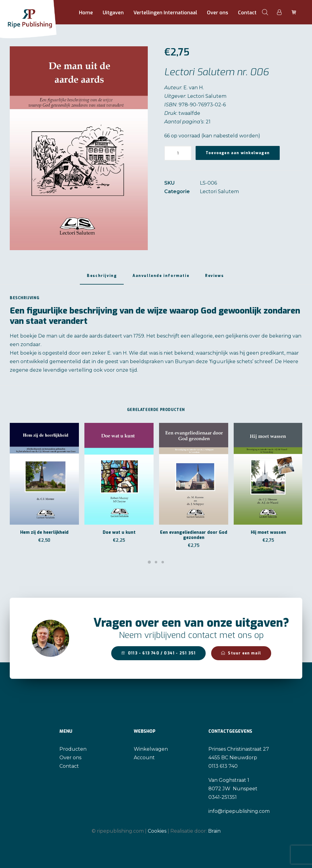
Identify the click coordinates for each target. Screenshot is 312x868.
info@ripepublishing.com (239, 811)
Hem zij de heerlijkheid (44, 532)
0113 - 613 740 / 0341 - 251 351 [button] (158, 653)
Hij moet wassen (268, 532)
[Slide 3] (163, 562)
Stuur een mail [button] (241, 653)
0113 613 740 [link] (223, 766)
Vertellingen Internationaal (165, 13)
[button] (79, 148)
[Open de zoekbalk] (265, 12)
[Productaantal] (178, 153)
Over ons (218, 13)
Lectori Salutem (219, 191)
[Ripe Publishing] (39, 12)
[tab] (161, 278)
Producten (73, 749)
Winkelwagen (151, 749)
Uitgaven (113, 13)
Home (86, 13)
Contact (247, 13)
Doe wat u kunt (119, 532)
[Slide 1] (149, 562)
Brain (214, 831)
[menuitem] (86, 13)
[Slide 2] (156, 562)
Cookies (157, 831)
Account (144, 758)
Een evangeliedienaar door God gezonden (194, 535)
